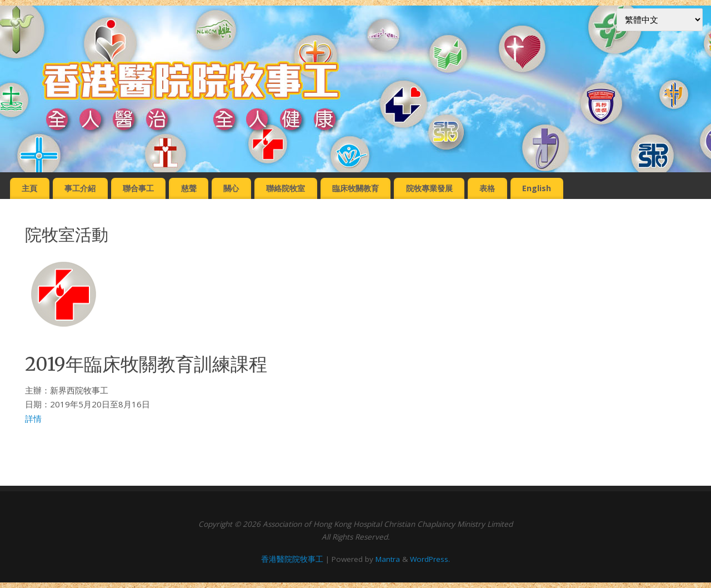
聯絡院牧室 (286, 188)
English (537, 188)
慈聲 (189, 188)
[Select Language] (660, 20)
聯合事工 (138, 188)
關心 (231, 188)
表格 (487, 188)
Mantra (388, 559)
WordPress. (430, 559)
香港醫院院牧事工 (292, 559)
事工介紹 (80, 188)
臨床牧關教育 (355, 188)
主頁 (29, 188)
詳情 (33, 418)
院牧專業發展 (429, 188)
